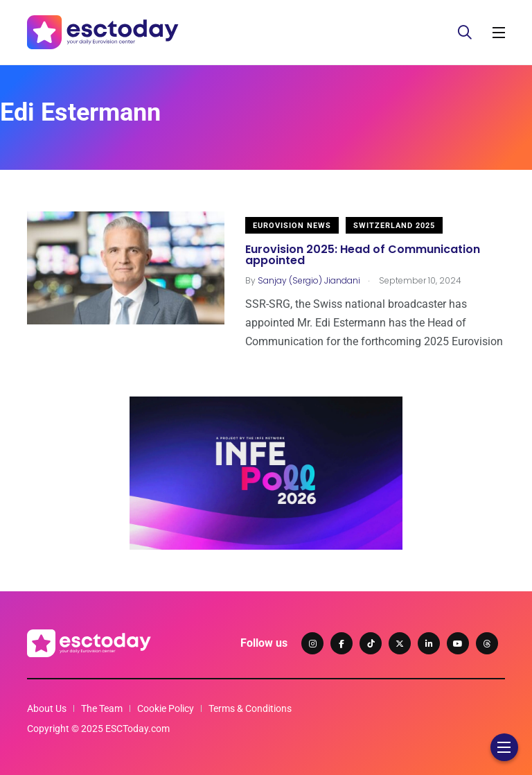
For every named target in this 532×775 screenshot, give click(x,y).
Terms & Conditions (250, 708)
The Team (102, 708)
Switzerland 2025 (394, 226)
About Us (47, 708)
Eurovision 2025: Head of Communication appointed (363, 255)
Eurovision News (292, 226)
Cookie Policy (166, 708)
